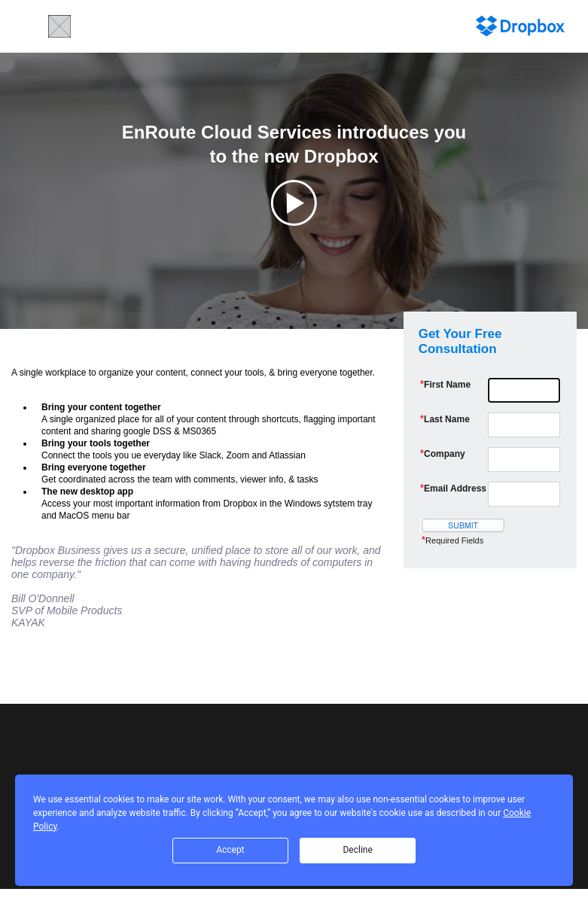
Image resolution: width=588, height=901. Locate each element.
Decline (357, 850)
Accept (230, 850)
